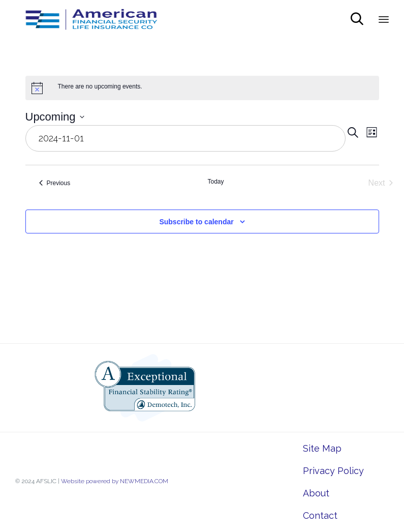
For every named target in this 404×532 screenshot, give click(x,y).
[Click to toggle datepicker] (55, 117)
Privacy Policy (333, 471)
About (316, 493)
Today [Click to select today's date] (215, 182)
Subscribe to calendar (196, 222)
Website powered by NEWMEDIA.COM (115, 481)
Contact (320, 515)
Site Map (322, 448)
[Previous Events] (55, 183)
